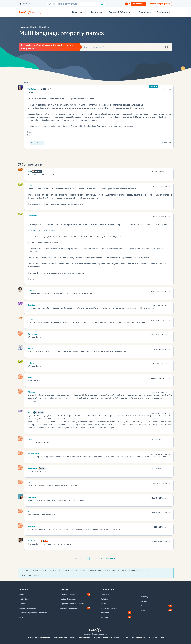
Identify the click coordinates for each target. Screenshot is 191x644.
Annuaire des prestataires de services (33, 613)
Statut (125, 638)
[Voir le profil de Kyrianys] (31, 363)
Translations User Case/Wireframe (42, 231)
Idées (143, 610)
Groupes (144, 601)
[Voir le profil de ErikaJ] (30, 412)
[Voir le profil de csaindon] (31, 290)
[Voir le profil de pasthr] (30, 439)
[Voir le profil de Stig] (29, 171)
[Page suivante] (110, 559)
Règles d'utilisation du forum (106, 638)
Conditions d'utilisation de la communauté (72, 638)
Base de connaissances (28, 608)
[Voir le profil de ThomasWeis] (32, 334)
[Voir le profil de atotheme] (31, 526)
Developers (105, 613)
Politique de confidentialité (38, 638)
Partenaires (105, 617)
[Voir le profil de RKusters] (31, 348)
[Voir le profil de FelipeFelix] (31, 89)
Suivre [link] (165, 89)
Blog (21, 617)
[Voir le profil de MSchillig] (31, 483)
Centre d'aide (24, 599)
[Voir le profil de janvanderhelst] (33, 453)
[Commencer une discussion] (127, 4)
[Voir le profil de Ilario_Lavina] (33, 468)
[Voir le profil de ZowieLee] (31, 305)
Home (22, 595)
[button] (170, 89)
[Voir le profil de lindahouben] (32, 497)
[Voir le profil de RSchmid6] (31, 392)
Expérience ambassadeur (150, 606)
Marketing (104, 599)
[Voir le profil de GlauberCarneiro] (34, 541)
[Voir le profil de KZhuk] (30, 377)
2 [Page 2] (93, 559)
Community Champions (68, 595)
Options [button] (27, 83)
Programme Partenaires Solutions (72, 604)
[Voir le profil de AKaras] (31, 512)
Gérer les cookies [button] (157, 638)
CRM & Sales (105, 595)
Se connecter (139, 4)
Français (24, 4)
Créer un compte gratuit (159, 4)
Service (103, 604)
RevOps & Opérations (109, 608)
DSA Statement (139, 638)
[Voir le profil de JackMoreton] (33, 186)
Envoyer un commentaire (32, 575)
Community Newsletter (68, 608)
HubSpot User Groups (68, 599)
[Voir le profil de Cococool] (31, 319)
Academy (23, 604)
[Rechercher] (76, 4)
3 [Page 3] (97, 559)
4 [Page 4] (102, 559)
